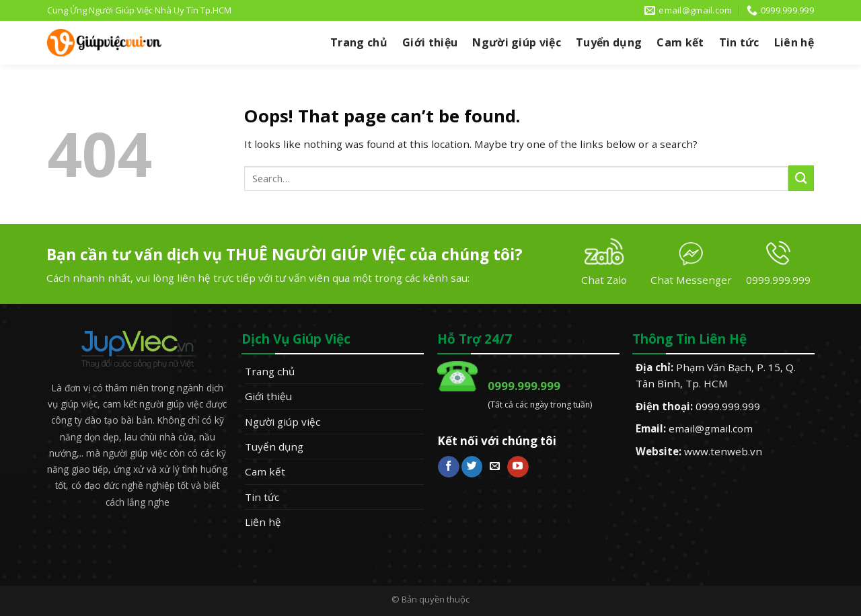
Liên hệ (794, 42)
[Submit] (801, 178)
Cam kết (680, 42)
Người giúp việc (517, 42)
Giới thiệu (430, 42)
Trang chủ (359, 42)
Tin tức (739, 42)
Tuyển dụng (609, 42)
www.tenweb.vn (723, 451)
